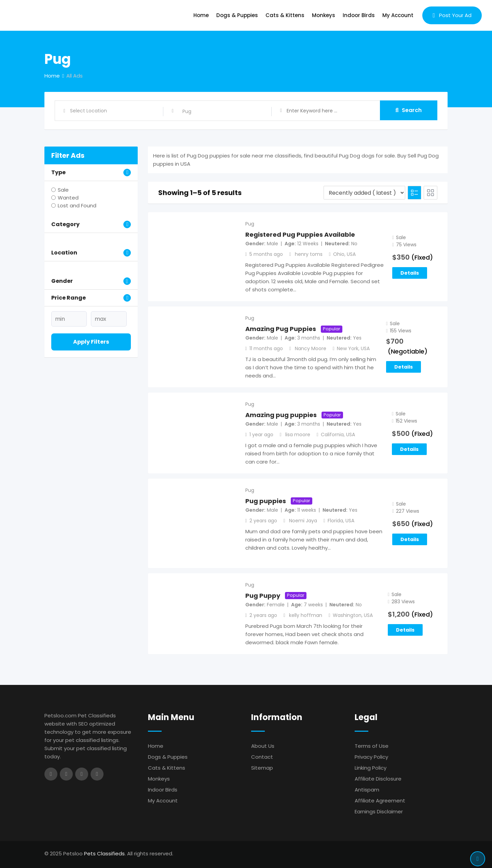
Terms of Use (372, 746)
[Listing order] (364, 193)
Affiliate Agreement (380, 801)
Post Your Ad (452, 15)
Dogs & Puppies (237, 15)
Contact (262, 757)
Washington (347, 615)
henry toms (309, 254)
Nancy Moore (311, 348)
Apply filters (91, 342)
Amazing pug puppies (281, 415)
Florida (335, 521)
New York (348, 348)
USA (351, 254)
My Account (398, 15)
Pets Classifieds (104, 853)
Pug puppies (266, 501)
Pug (250, 224)
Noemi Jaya (303, 521)
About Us (263, 746)
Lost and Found (77, 205)
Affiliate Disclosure (378, 779)
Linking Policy (371, 768)
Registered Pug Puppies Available (300, 235)
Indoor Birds (359, 15)
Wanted (68, 198)
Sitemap (262, 768)
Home (201, 15)
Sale (63, 190)
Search (409, 111)
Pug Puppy (263, 596)
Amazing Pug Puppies (281, 329)
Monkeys (324, 15)
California (332, 435)
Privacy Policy (371, 757)
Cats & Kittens (285, 15)
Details (410, 273)
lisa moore (298, 435)
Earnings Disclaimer (379, 811)
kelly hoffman (306, 615)
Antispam (367, 790)
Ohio (339, 254)
